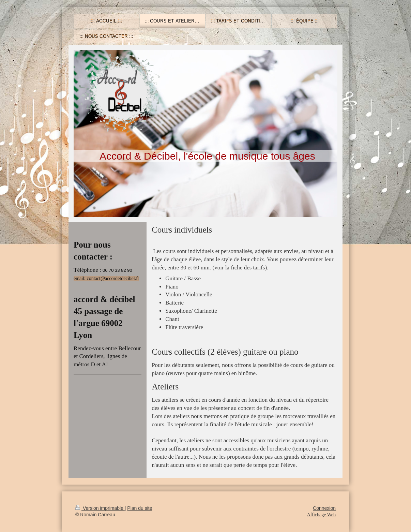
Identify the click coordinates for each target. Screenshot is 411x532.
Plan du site (140, 508)
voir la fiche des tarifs (240, 268)
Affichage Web (321, 515)
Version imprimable (100, 508)
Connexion (324, 508)
